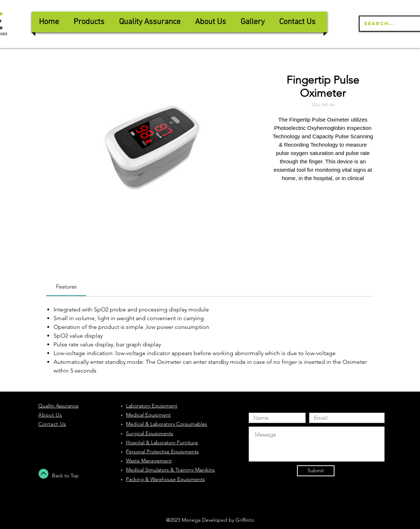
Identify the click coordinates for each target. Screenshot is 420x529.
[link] (66, 287)
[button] (150, 22)
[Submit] (316, 471)
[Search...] (391, 24)
